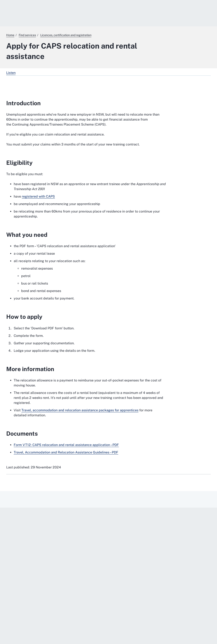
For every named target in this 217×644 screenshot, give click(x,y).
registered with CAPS (38, 196)
